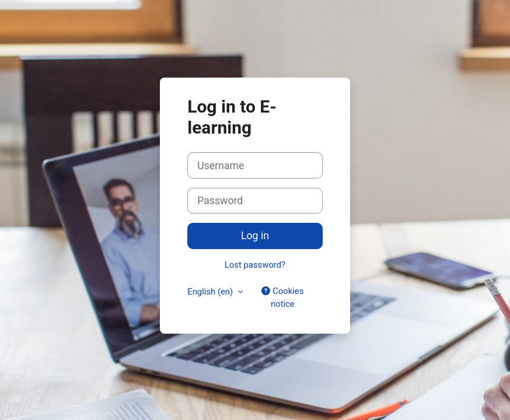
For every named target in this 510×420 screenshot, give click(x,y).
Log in (255, 236)
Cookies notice (282, 297)
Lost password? (255, 265)
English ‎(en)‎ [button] (211, 292)
